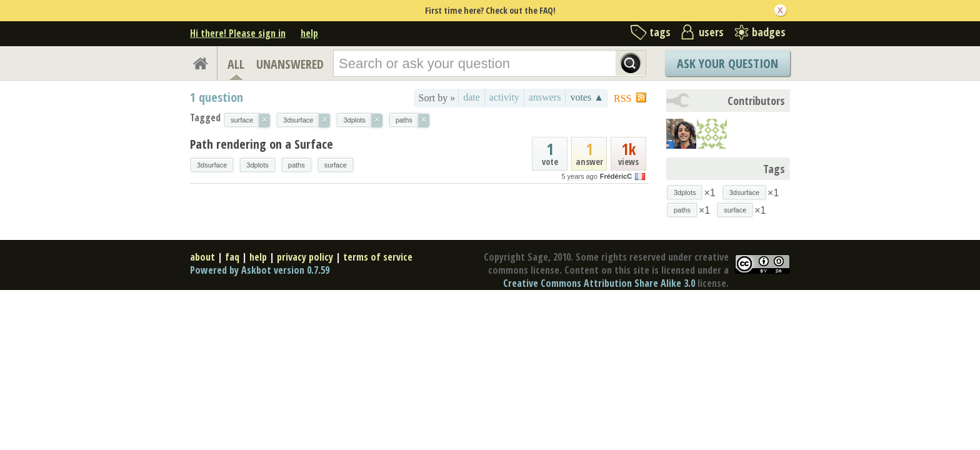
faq (232, 257)
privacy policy (305, 257)
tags (660, 32)
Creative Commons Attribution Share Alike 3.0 (599, 283)
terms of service (378, 257)
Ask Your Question (727, 63)
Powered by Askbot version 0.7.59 (260, 270)
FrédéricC (616, 176)
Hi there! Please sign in (238, 33)
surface (336, 165)
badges (769, 32)
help (309, 33)
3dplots (257, 165)
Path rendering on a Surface (262, 144)
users (711, 32)
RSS (622, 98)
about (202, 257)
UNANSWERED (290, 64)
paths (297, 165)
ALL (236, 64)
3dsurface (212, 165)
